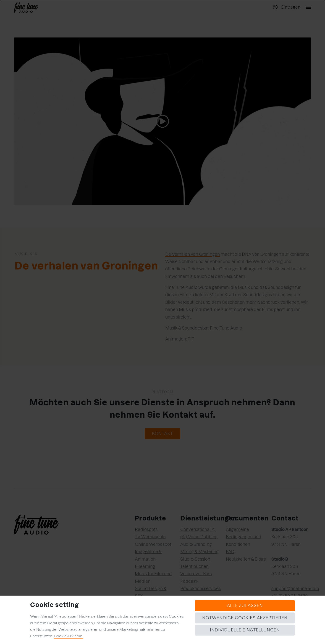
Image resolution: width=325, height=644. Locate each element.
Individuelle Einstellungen (245, 630)
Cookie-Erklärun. (68, 636)
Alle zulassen (245, 606)
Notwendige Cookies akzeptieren (245, 618)
